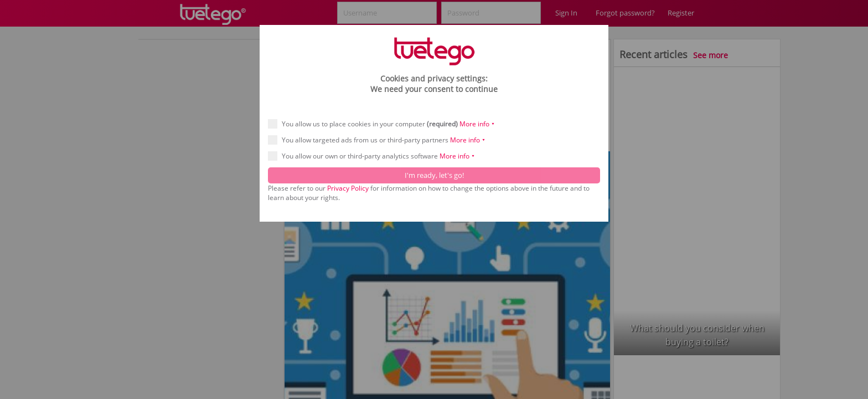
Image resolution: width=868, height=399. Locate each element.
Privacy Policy (348, 188)
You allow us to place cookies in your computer (385, 124)
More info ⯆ (477, 124)
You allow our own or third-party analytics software (375, 156)
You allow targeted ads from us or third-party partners (380, 140)
